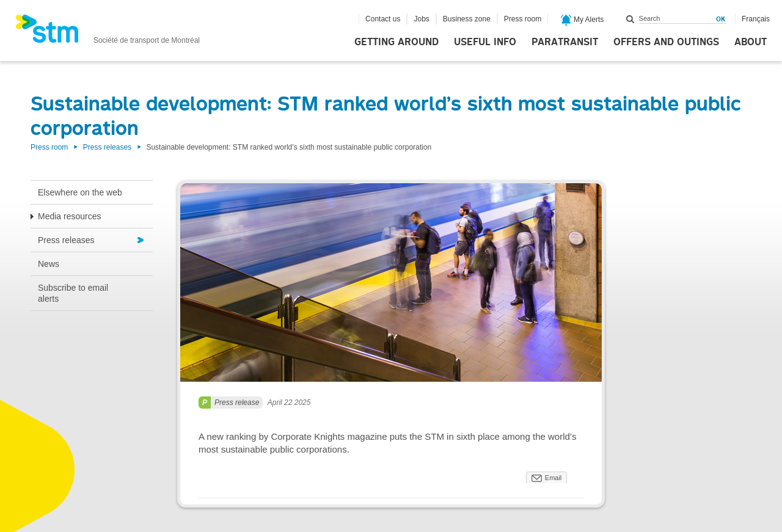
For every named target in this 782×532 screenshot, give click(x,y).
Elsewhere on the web (80, 192)
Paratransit (565, 42)
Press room (523, 19)
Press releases (107, 147)
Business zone (467, 19)
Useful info (485, 42)
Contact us (383, 19)
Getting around (396, 42)
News (49, 264)
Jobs (421, 19)
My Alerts (583, 20)
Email (554, 478)
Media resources (70, 216)
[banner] (108, 32)
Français (756, 19)
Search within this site (630, 19)
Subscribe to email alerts (73, 293)
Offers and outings (666, 42)
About (751, 42)
